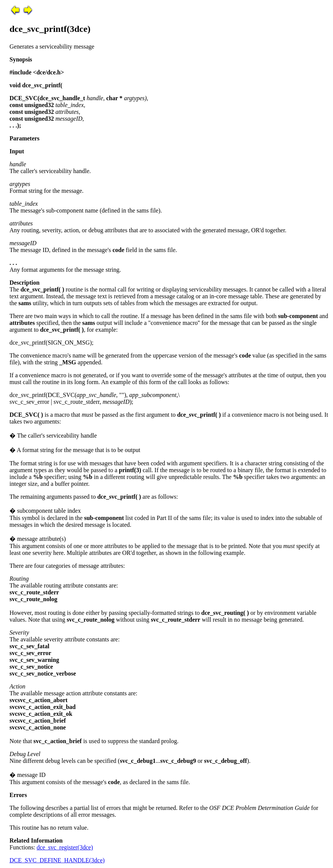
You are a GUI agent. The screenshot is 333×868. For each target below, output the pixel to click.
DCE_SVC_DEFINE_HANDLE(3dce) (57, 860)
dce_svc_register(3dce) (65, 847)
